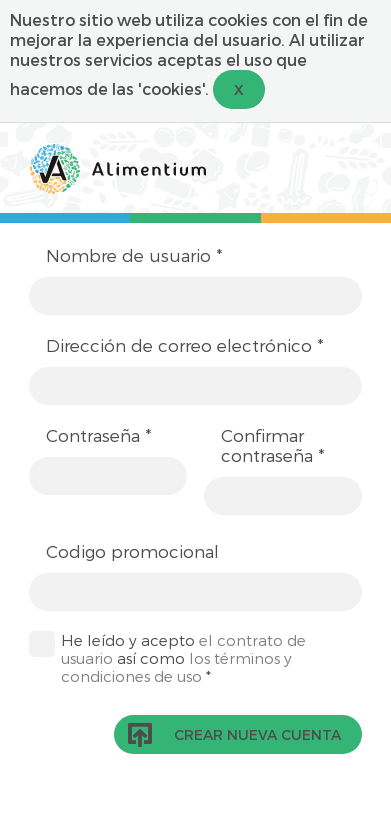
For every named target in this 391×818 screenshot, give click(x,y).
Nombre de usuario (134, 255)
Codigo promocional (132, 551)
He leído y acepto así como (183, 658)
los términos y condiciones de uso (176, 667)
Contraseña (99, 435)
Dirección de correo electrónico (185, 345)
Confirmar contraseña (273, 445)
